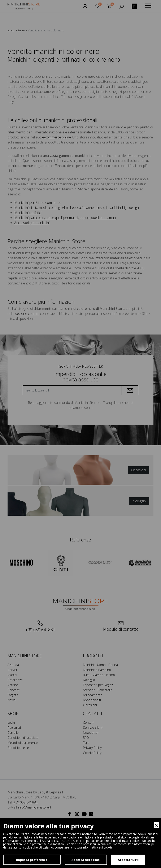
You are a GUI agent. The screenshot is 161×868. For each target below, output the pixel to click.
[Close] (156, 825)
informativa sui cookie (98, 847)
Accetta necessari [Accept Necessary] (86, 860)
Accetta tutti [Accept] (128, 860)
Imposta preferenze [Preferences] (32, 860)
